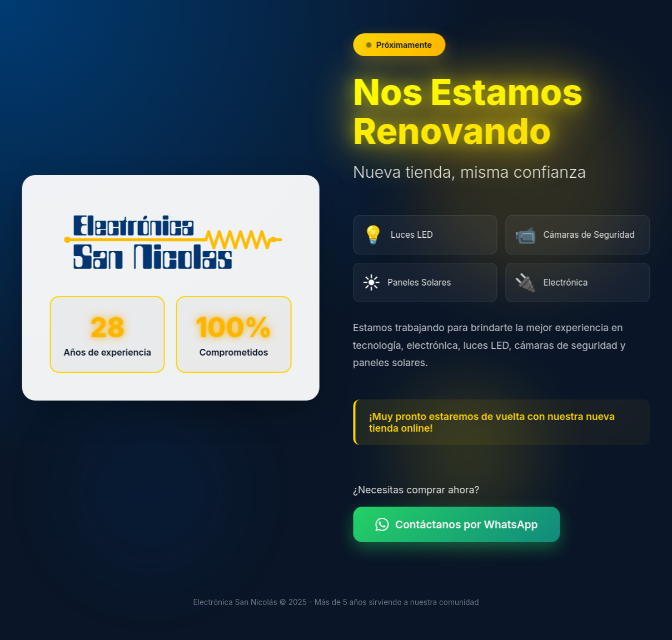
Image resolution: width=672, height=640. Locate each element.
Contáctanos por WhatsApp (459, 524)
